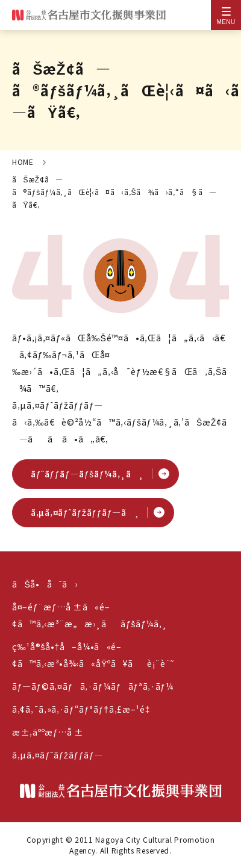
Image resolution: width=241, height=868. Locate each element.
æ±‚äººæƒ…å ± (48, 732)
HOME (23, 162)
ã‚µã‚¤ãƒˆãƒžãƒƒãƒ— (58, 755)
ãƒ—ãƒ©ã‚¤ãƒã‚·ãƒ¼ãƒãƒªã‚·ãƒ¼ (93, 686)
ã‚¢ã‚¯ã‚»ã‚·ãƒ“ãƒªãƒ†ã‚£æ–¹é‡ (84, 709)
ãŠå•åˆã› (45, 584)
